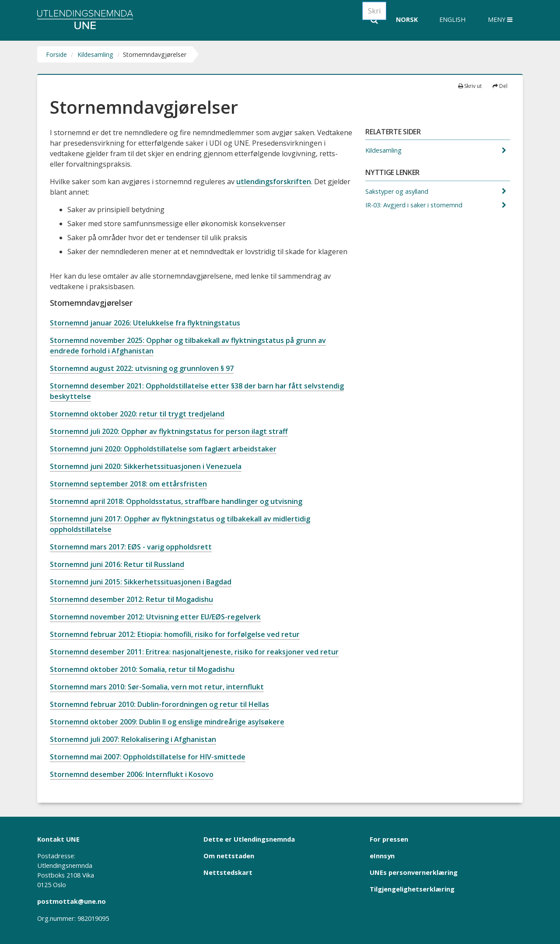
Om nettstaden (229, 856)
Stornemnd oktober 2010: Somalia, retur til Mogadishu (142, 669)
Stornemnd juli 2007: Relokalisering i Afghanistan (133, 739)
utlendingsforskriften (274, 182)
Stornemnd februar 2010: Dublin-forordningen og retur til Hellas (159, 704)
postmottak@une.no (72, 901)
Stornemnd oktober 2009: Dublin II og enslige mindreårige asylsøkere (167, 722)
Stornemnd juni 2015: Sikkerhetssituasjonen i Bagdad (141, 582)
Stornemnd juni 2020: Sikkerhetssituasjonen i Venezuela (146, 466)
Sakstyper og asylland (398, 191)
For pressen (389, 839)
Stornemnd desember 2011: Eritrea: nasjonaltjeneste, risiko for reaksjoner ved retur (194, 652)
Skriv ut (470, 86)
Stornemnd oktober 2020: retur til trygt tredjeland (137, 414)
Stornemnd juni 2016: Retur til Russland (117, 564)
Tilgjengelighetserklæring (412, 889)
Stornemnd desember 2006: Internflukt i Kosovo (132, 774)
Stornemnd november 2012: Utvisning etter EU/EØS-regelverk (155, 617)
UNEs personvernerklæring (414, 872)
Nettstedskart (228, 872)
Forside (56, 54)
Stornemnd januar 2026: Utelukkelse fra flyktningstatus (145, 323)
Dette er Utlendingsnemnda (249, 839)
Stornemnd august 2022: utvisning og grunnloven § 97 (142, 368)
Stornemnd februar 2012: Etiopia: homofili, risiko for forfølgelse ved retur (175, 634)
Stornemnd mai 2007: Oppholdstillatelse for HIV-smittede (148, 757)
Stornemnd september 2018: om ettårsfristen (128, 484)
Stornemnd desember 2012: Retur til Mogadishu (131, 599)
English (452, 19)
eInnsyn (382, 856)
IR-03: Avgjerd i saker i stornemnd (415, 205)
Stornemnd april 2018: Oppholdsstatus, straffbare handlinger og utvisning (176, 501)
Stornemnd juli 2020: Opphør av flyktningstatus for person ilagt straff (169, 431)
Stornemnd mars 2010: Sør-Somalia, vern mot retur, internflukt (157, 687)
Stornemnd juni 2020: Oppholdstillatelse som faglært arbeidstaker (163, 449)
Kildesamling (95, 54)
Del (500, 86)
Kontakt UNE (58, 839)
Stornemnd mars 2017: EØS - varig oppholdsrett (131, 547)
